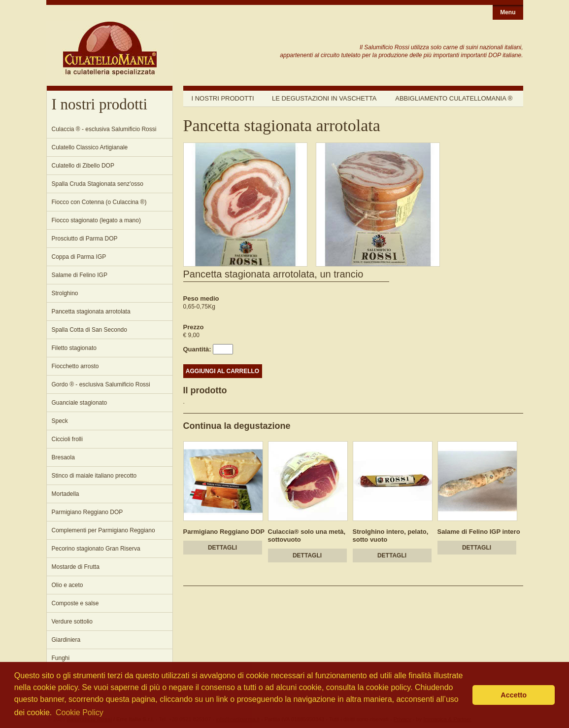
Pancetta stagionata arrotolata (91, 312)
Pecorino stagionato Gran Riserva (96, 549)
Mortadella (66, 494)
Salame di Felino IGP (80, 275)
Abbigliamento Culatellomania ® (454, 98)
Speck (60, 421)
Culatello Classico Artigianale (90, 147)
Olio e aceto (67, 585)
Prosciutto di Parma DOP (85, 239)
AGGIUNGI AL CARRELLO (222, 371)
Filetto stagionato (74, 348)
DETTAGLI (222, 548)
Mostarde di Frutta (76, 567)
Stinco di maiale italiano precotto (94, 476)
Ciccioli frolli (67, 439)
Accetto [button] (514, 695)
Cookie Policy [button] (80, 712)
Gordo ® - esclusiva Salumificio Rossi (101, 384)
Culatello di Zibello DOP (83, 166)
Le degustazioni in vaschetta (324, 98)
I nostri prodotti (223, 98)
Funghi (61, 658)
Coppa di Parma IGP (79, 257)
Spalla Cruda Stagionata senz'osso (98, 184)
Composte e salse (75, 603)
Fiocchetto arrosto (75, 366)
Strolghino (65, 293)
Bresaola (63, 457)
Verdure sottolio (72, 622)
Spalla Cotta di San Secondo (89, 330)
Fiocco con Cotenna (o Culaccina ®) (99, 202)
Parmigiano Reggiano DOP (87, 512)
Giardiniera (66, 640)
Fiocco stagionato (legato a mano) (96, 220)
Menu (508, 12)
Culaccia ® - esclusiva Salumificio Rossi (104, 129)
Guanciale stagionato (80, 403)
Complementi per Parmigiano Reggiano (103, 530)
